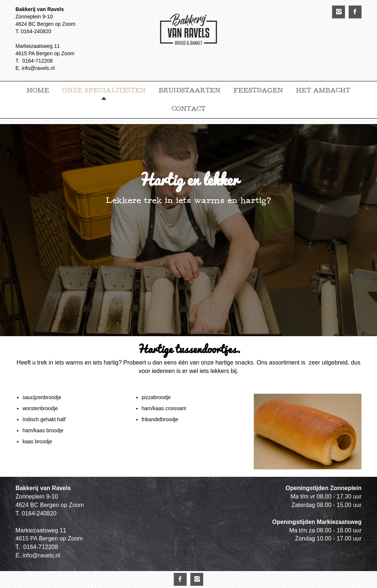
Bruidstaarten (190, 90)
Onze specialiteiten (104, 90)
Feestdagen (258, 90)
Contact (188, 109)
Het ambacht (323, 90)
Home (38, 90)
